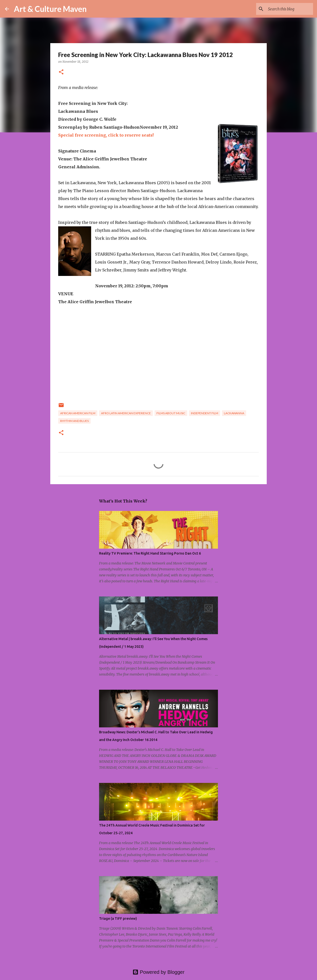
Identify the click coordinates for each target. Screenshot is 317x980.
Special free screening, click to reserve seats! (106, 135)
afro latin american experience (126, 413)
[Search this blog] (287, 9)
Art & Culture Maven (50, 9)
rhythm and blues (74, 421)
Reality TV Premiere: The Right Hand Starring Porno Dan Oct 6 (150, 553)
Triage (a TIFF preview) (118, 919)
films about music (171, 413)
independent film (205, 413)
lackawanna (234, 413)
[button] (61, 72)
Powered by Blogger (158, 972)
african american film (78, 413)
